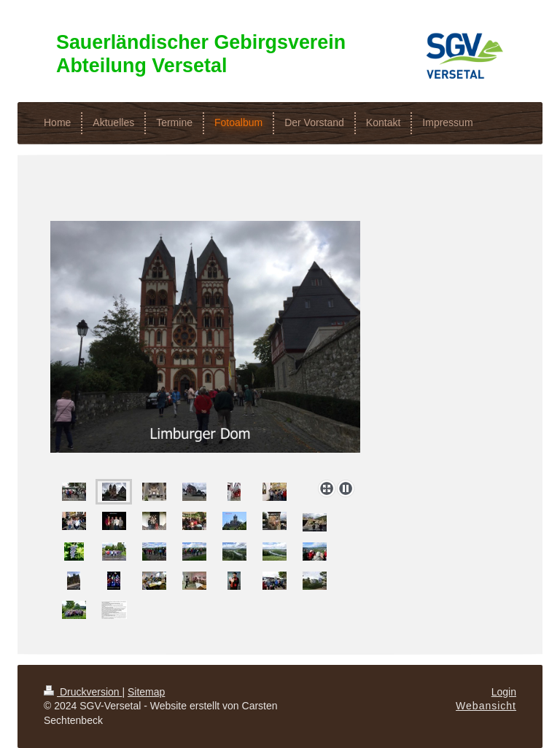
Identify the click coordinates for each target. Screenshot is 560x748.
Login (504, 692)
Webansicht (486, 706)
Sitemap (146, 692)
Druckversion (83, 692)
